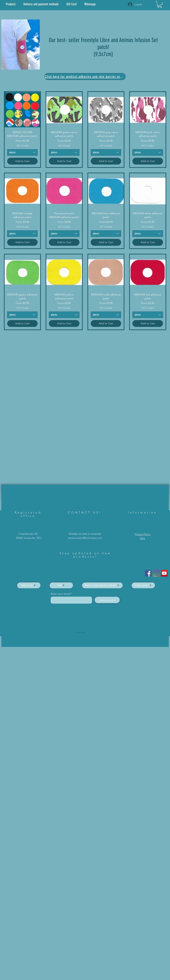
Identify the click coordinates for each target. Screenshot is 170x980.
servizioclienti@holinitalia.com (85, 538)
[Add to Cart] (22, 161)
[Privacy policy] (143, 585)
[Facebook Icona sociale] (148, 573)
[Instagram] (156, 573)
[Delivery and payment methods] (102, 585)
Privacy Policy (143, 534)
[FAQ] (61, 585)
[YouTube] (164, 573)
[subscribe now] (107, 600)
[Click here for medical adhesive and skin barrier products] (85, 77)
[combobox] (22, 152)
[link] (160, 4)
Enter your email (61, 594)
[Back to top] (29, 585)
